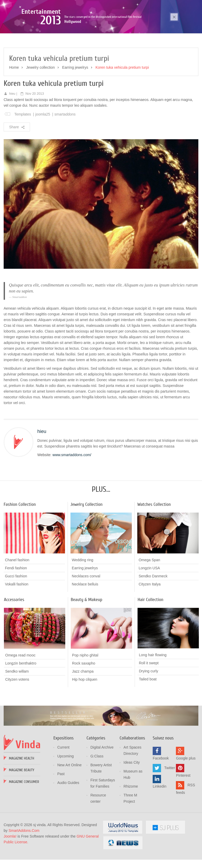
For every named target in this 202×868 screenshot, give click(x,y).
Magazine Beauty (22, 800)
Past (61, 804)
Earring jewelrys (75, 98)
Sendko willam (17, 701)
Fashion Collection (20, 535)
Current (63, 777)
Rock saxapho (84, 693)
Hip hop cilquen (85, 710)
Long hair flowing (153, 685)
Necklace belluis (85, 614)
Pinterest (183, 806)
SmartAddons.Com (24, 861)
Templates (23, 144)
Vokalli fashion (17, 614)
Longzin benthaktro (21, 693)
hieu (12, 124)
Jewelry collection (40, 98)
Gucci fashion (16, 606)
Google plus (186, 788)
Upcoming (65, 786)
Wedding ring (82, 590)
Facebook (161, 788)
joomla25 (43, 144)
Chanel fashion (17, 590)
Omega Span (149, 590)
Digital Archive (102, 777)
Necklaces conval (86, 606)
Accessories (14, 630)
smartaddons (65, 144)
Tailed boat (148, 709)
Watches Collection (154, 535)
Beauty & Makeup (87, 630)
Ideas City (132, 793)
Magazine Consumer (24, 812)
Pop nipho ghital (85, 685)
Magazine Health (22, 789)
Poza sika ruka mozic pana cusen (57, 35)
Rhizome (131, 816)
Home (14, 98)
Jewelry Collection (87, 535)
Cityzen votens (17, 710)
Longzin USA (149, 598)
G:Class (97, 786)
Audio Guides (68, 813)
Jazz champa (83, 701)
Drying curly (148, 701)
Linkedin (159, 816)
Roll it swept (149, 693)
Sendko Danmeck (153, 606)
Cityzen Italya (150, 614)
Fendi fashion (16, 598)
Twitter (170, 798)
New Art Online (69, 795)
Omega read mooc (20, 685)
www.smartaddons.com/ (72, 485)
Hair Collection (150, 630)
